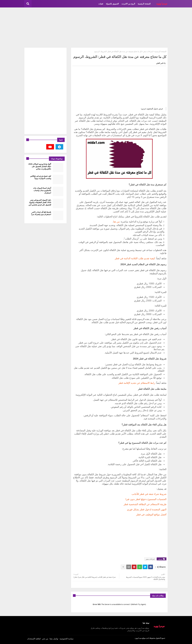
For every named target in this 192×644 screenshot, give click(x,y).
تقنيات (101, 4)
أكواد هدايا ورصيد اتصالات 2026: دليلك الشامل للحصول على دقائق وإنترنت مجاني (40, 166)
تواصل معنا (54, 639)
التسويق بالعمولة (112, 4)
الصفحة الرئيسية (144, 4)
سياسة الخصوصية (67, 639)
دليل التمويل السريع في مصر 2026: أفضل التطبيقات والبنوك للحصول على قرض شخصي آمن (40, 202)
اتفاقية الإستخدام (34, 639)
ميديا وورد (138, 638)
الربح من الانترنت (128, 4)
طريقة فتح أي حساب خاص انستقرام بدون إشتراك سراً (41, 213)
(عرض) (144, 109)
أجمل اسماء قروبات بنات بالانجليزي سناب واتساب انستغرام (42, 190)
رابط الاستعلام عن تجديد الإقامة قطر (137, 383)
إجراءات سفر (148, 51)
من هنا (116, 222)
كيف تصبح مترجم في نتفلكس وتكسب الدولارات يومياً (41, 177)
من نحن (45, 639)
